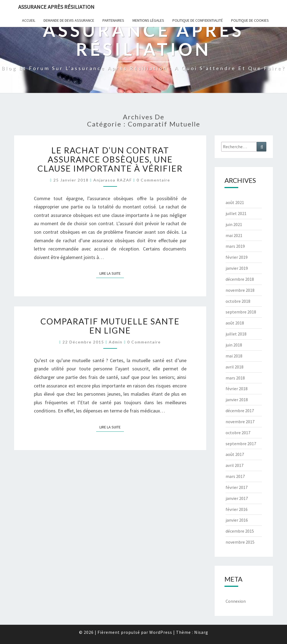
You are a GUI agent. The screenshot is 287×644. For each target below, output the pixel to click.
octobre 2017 (238, 433)
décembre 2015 (240, 531)
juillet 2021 (236, 213)
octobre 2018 (238, 301)
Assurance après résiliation (56, 7)
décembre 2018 (240, 279)
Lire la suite (112, 273)
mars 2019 (235, 246)
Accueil (29, 20)
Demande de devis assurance (69, 20)
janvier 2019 (237, 268)
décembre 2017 (240, 411)
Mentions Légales (148, 20)
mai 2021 (234, 235)
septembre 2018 (241, 312)
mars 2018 (235, 378)
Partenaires (113, 20)
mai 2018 (234, 356)
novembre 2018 (240, 290)
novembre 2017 (240, 422)
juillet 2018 (236, 334)
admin (116, 342)
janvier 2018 (237, 400)
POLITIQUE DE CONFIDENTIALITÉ (198, 20)
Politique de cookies (250, 20)
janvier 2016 (237, 520)
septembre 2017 (241, 444)
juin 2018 (234, 345)
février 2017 (237, 487)
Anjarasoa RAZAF (113, 180)
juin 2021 (234, 224)
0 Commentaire (153, 180)
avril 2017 (235, 465)
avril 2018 (235, 367)
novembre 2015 (240, 542)
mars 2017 (235, 476)
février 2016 (237, 509)
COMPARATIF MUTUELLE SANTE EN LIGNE (110, 326)
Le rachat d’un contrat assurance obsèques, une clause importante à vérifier (110, 159)
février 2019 (237, 257)
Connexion (236, 601)
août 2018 (235, 323)
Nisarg (201, 632)
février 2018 (237, 389)
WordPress (161, 632)
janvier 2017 (237, 498)
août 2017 (235, 454)
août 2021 (235, 202)
